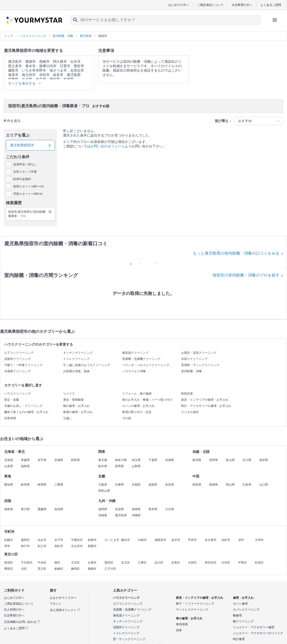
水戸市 (59, 540)
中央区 (42, 563)
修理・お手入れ (243, 598)
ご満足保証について (210, 5)
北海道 (9, 460)
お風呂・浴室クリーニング (199, 353)
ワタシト (56, 604)
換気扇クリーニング (135, 353)
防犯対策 (187, 394)
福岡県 (103, 509)
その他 (127, 418)
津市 (241, 540)
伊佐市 (44, 75)
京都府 (136, 485)
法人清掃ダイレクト (65, 610)
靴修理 (237, 615)
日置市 (65, 66)
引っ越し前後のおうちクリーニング (87, 365)
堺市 (7, 546)
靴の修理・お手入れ (76, 406)
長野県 (214, 460)
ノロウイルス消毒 (134, 371)
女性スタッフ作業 (25, 172)
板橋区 (59, 569)
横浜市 (126, 540)
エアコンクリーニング (19, 353)
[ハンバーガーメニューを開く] (275, 20)
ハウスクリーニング (17, 394)
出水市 (75, 62)
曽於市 (79, 66)
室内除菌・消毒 (191, 371)
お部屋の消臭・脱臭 (76, 371)
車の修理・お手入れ (189, 618)
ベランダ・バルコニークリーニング (146, 365)
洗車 (179, 630)
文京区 (75, 563)
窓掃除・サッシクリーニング (200, 365)
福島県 (25, 466)
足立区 (126, 563)
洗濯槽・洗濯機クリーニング (141, 359)
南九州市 (29, 75)
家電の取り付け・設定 (137, 412)
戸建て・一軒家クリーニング (23, 365)
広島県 (247, 485)
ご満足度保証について (19, 604)
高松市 (59, 546)
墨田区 (109, 563)
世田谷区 (211, 563)
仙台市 (42, 540)
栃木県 (103, 466)
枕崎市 (44, 62)
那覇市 (92, 546)
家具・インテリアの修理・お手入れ (205, 400)
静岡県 (42, 485)
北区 (24, 569)
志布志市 (77, 70)
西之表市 (15, 66)
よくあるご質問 (271, 5)
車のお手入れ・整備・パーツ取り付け (147, 400)
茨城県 (170, 460)
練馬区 (75, 569)
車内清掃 (182, 624)
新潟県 (197, 460)
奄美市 (13, 75)
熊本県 (153, 509)
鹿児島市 (15, 62)
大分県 (170, 509)
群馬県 (119, 466)
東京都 (103, 460)
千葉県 (153, 460)
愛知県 (9, 485)
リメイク (69, 394)
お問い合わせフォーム (108, 146)
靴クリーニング (243, 621)
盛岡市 (25, 540)
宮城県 (59, 460)
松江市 (42, 546)
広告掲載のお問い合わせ (22, 622)
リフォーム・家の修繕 (137, 394)
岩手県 (42, 460)
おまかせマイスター (63, 598)
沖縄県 (136, 515)
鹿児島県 (121, 515)
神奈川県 (121, 460)
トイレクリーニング (76, 359)
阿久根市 (60, 62)
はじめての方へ (179, 5)
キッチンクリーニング (78, 353)
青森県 (25, 460)
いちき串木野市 (34, 70)
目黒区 (176, 563)
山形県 (9, 466)
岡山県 (230, 485)
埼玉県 (136, 460)
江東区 (142, 563)
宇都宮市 (77, 540)
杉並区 (259, 563)
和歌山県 (104, 491)
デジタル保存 (190, 412)
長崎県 (136, 509)
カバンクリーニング (246, 610)
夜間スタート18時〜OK (29, 186)
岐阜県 (25, 485)
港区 (57, 563)
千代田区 (27, 563)
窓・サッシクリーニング (129, 639)
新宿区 (9, 563)
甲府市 (192, 540)
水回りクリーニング (194, 359)
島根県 (214, 485)
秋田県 (75, 460)
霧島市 (13, 70)
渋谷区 (226, 563)
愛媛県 (42, 509)
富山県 (230, 460)
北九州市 (77, 546)
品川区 (159, 563)
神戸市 (25, 546)
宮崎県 (103, 515)
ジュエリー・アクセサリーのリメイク (258, 633)
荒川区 (42, 569)
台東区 (92, 563)
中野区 (243, 563)
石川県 (247, 460)
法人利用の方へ (14, 610)
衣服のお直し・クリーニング (23, 406)
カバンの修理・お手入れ (138, 406)
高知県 (59, 509)
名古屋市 (211, 540)
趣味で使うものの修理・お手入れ (26, 412)
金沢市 (176, 540)
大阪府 (103, 485)
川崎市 (142, 540)
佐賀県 (119, 509)
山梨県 (136, 466)
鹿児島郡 (74, 75)
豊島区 (9, 569)
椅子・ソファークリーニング (195, 604)
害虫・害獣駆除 (73, 400)
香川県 (25, 509)
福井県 (264, 460)
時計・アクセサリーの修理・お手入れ (206, 406)
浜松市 (226, 540)
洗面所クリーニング (17, 359)
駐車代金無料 (22, 179)
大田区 (192, 563)
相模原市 (160, 540)
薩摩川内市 (48, 66)
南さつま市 (58, 70)
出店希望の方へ (242, 5)
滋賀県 (153, 485)
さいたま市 (112, 540)
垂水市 (30, 66)
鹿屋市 (30, 62)
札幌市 (9, 540)
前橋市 (92, 540)
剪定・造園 (12, 400)
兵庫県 (119, 485)
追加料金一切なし (25, 164)
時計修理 (239, 639)
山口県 (264, 485)
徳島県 (9, 509)
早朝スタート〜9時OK (28, 194)
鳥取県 (197, 485)
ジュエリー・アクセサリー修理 (254, 627)
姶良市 (58, 75)
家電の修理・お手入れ (78, 412)
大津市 (259, 540)
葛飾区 (92, 569)
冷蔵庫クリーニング (17, 371)
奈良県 (170, 485)
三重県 (59, 485)
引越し (68, 418)
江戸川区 (110, 569)
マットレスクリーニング (192, 610)
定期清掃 (10, 418)
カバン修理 (240, 604)
